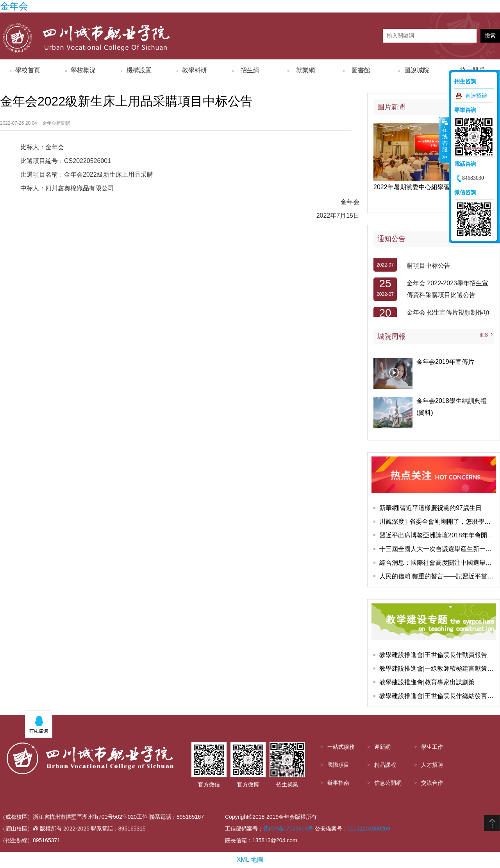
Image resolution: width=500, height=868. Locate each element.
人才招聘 (432, 765)
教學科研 (195, 70)
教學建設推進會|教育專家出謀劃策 (427, 682)
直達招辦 (476, 96)
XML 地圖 (250, 860)
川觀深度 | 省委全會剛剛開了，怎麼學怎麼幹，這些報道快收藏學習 (437, 522)
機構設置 (139, 70)
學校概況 (83, 70)
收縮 (444, 140)
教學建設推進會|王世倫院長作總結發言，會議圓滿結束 (437, 696)
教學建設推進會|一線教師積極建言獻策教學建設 (437, 668)
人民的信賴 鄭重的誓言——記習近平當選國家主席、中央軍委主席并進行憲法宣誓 (437, 576)
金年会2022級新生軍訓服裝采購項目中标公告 (448, 261)
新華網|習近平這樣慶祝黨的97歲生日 (430, 508)
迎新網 (382, 747)
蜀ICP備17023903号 (288, 829)
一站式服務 (341, 747)
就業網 (305, 70)
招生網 (250, 70)
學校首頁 (28, 70)
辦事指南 (338, 783)
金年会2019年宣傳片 (445, 362)
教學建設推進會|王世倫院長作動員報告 (433, 655)
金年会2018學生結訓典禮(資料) (452, 407)
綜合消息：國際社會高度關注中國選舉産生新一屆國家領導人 (437, 563)
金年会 (14, 6)
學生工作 (432, 747)
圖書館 (361, 70)
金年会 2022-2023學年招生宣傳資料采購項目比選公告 (447, 291)
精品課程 (385, 765)
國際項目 (338, 765)
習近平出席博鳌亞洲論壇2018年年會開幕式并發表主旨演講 (437, 535)
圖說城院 (417, 70)
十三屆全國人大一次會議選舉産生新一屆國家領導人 (437, 549)
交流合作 (432, 783)
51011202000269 (369, 829)
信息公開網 (388, 783)
